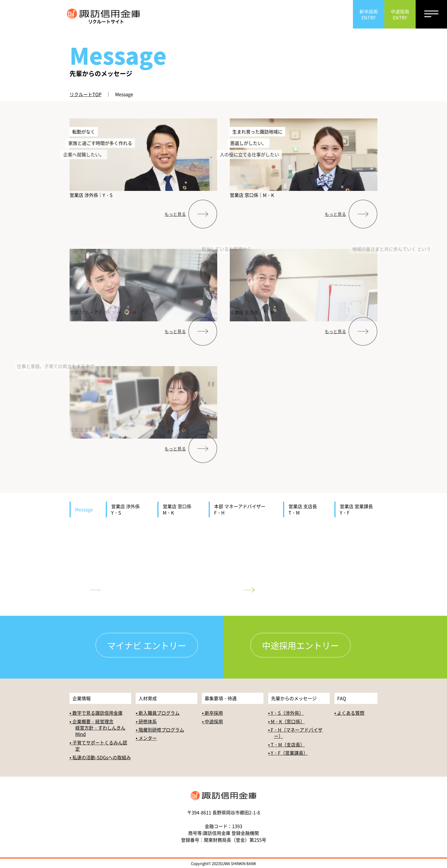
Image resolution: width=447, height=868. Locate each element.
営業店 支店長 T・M (305, 509)
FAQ (342, 698)
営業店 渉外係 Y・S (128, 509)
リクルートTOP (86, 94)
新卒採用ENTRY (369, 14)
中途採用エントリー (300, 645)
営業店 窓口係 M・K (179, 509)
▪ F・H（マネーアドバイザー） (295, 733)
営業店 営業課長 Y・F (359, 509)
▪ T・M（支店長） (287, 744)
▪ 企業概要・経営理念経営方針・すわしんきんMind (97, 728)
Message (84, 509)
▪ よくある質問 (350, 713)
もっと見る (175, 225)
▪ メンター (146, 738)
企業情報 (82, 698)
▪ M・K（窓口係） (287, 721)
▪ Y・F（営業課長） (288, 753)
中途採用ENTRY (400, 14)
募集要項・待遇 (221, 698)
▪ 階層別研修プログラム (160, 730)
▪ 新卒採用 (212, 713)
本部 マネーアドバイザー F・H (242, 509)
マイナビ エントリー (147, 645)
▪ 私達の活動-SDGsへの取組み (100, 757)
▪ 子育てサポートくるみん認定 (98, 746)
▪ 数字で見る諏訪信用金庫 (96, 713)
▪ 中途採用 (212, 721)
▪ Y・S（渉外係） (286, 713)
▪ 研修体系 (146, 721)
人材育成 (148, 698)
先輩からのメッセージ (294, 698)
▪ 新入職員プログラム (158, 713)
